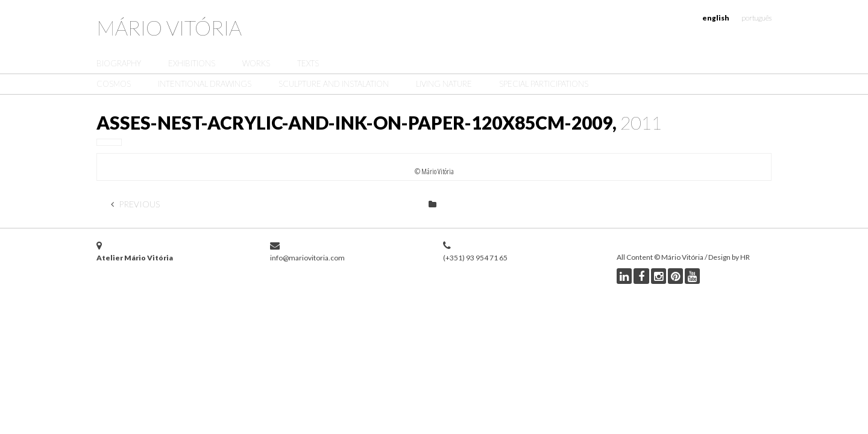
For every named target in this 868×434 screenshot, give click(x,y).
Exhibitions (192, 63)
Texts (308, 63)
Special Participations (544, 84)
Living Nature (444, 84)
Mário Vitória (169, 27)
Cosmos (114, 84)
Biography (119, 63)
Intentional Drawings (205, 84)
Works (256, 63)
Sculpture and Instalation (334, 84)
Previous (135, 204)
